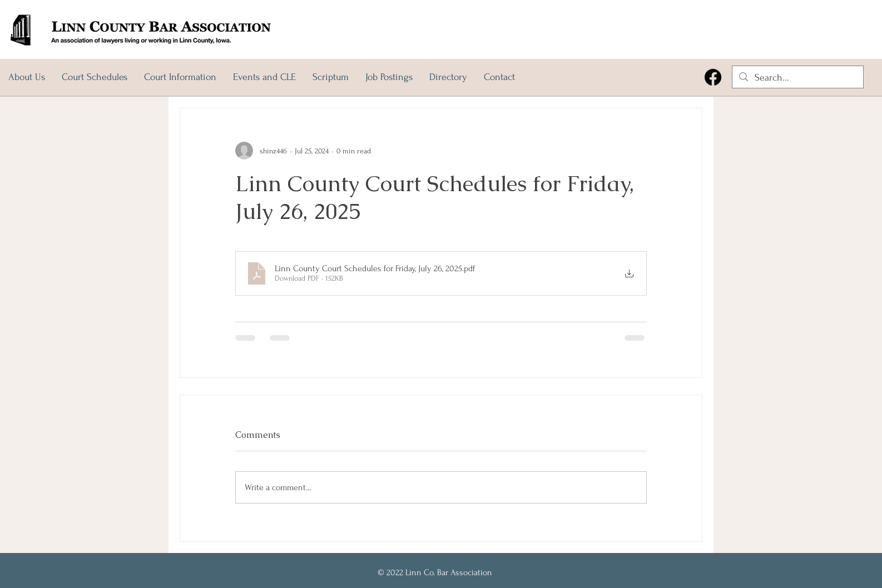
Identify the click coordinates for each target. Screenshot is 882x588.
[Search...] (797, 78)
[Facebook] (713, 77)
